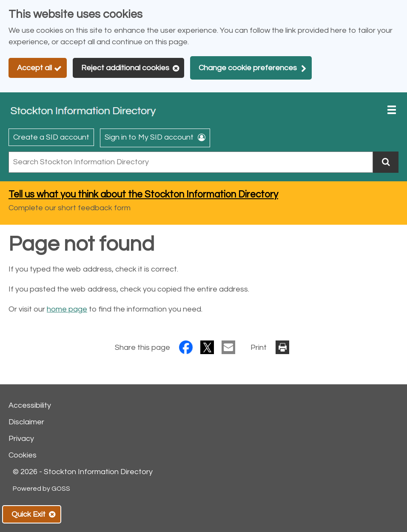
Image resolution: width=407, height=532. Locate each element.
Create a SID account (51, 137)
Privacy (21, 439)
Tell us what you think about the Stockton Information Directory (143, 195)
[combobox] (191, 162)
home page (67, 309)
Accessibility (30, 405)
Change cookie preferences (248, 68)
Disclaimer (26, 422)
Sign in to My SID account (149, 137)
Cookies (23, 455)
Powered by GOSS (41, 489)
